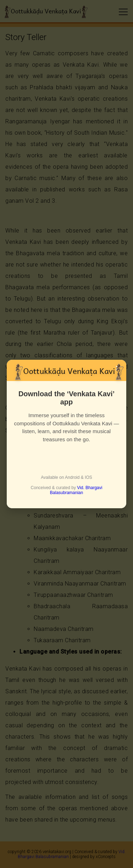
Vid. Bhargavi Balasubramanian (76, 490)
